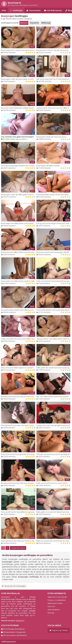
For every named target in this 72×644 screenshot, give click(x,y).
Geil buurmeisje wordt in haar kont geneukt (54, 195)
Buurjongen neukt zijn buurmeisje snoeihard (19, 79)
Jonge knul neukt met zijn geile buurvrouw (53, 425)
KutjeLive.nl (20, 621)
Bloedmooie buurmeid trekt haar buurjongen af (20, 483)
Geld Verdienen (54, 610)
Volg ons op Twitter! (59, 630)
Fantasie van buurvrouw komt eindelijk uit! (53, 454)
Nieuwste (24, 23)
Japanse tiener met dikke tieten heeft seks (54, 339)
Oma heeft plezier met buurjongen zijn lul (53, 310)
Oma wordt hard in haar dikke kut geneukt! (18, 512)
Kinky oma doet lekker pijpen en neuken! (17, 368)
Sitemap (51, 613)
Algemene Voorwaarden (57, 597)
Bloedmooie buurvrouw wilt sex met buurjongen (20, 397)
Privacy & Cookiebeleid (57, 600)
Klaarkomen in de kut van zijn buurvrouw (52, 50)
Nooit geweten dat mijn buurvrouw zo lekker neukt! (21, 541)
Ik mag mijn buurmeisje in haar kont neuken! (54, 223)
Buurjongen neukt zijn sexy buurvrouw (51, 137)
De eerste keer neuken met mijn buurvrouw (19, 310)
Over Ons (51, 607)
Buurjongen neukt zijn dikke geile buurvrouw (18, 195)
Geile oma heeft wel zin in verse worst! (52, 483)
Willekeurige (46, 23)
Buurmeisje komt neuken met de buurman (18, 50)
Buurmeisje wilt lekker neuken (48, 166)
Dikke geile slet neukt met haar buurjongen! (54, 368)
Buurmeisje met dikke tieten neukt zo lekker (19, 281)
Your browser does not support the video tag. (18, 124)
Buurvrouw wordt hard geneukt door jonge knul (20, 454)
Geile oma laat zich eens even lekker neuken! (19, 339)
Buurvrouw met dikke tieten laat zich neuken (19, 252)
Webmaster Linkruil (55, 603)
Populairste (34, 23)
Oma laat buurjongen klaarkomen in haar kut (19, 166)
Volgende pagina (18, 548)
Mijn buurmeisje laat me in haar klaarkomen (54, 79)
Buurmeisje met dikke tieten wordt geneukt (19, 223)
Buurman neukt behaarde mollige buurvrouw (19, 108)
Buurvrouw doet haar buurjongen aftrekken (54, 252)
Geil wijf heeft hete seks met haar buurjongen (20, 425)
